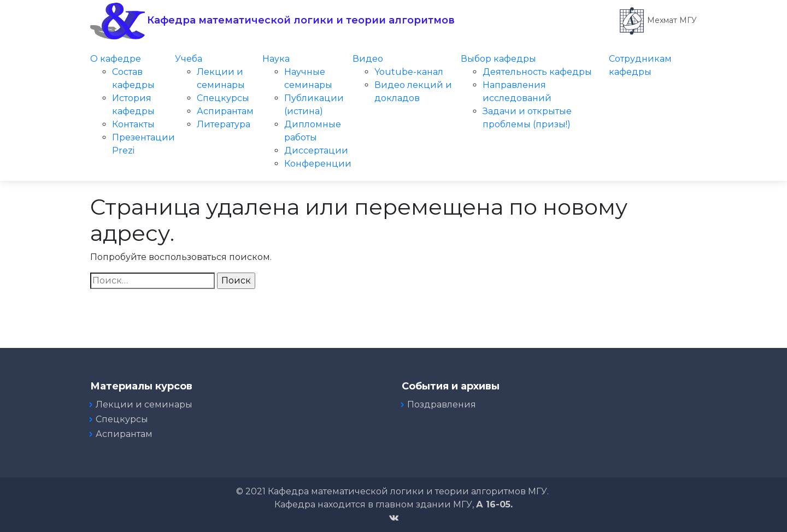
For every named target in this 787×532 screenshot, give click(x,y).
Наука (276, 59)
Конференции (318, 164)
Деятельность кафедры (537, 72)
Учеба (189, 59)
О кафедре (116, 59)
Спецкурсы (223, 98)
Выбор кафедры (498, 59)
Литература (224, 124)
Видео (368, 59)
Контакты (133, 124)
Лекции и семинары (144, 404)
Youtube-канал (409, 72)
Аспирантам (225, 111)
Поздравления (442, 404)
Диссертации (316, 150)
